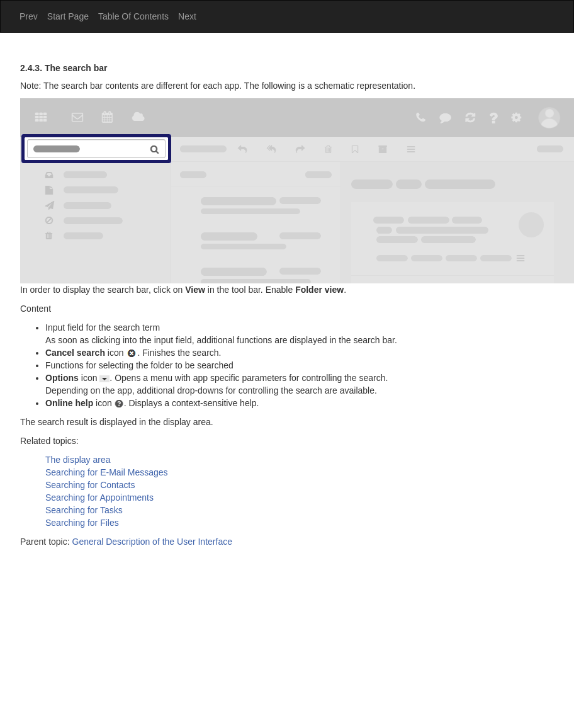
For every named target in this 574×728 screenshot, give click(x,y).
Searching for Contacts (90, 485)
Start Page (68, 16)
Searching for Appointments (99, 498)
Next (187, 16)
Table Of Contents (133, 16)
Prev (29, 16)
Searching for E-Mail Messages (107, 472)
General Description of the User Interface (152, 542)
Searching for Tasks (84, 510)
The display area (78, 460)
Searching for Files (82, 523)
